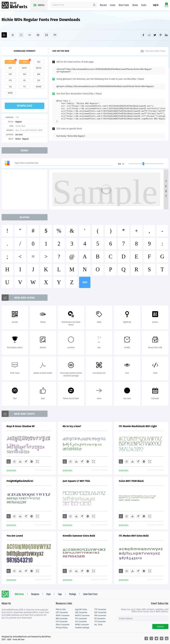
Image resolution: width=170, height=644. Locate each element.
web (25, 62)
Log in (156, 5)
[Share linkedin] (166, 35)
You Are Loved (15, 536)
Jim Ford (19, 135)
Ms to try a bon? (72, 426)
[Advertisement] (26, 189)
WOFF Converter (63, 616)
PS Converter (100, 619)
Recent (103, 5)
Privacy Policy (62, 628)
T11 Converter (100, 622)
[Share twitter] (155, 35)
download (25, 106)
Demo (135, 5)
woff (24, 68)
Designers (35, 594)
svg (39, 62)
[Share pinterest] (161, 35)
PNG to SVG (61, 609)
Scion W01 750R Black (131, 481)
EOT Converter (100, 612)
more (85, 282)
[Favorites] (13, 35)
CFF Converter (62, 622)
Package (72, 594)
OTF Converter (62, 612)
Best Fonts (124, 5)
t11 (24, 87)
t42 (10, 87)
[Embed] (32, 461)
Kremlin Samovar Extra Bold (79, 536)
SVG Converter (81, 612)
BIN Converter (62, 619)
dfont (39, 87)
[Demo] (21, 35)
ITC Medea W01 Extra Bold (134, 536)
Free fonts (16, 5)
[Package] (38, 35)
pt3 (10, 81)
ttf (10, 62)
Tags (60, 594)
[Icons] (46, 35)
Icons (113, 5)
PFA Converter (100, 616)
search (94, 5)
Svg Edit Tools (81, 609)
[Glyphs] (30, 35)
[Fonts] (55, 35)
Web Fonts (19, 594)
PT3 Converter (81, 619)
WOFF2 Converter (82, 616)
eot (10, 68)
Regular (19, 122)
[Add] (4, 35)
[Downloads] (20, 461)
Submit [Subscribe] (160, 627)
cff (39, 81)
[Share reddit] (149, 35)
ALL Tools (98, 625)
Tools (144, 5)
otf (10, 74)
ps (24, 81)
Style (48, 594)
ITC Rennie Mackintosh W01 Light (138, 426)
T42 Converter (81, 622)
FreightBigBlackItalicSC (20, 481)
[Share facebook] (143, 35)
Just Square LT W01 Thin (76, 481)
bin (39, 74)
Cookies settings (82, 628)
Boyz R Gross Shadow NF (21, 426)
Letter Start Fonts (90, 594)
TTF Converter (100, 609)
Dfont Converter (63, 625)
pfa (24, 74)
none (10, 93)
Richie (18, 139)
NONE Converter (82, 625)
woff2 (39, 68)
